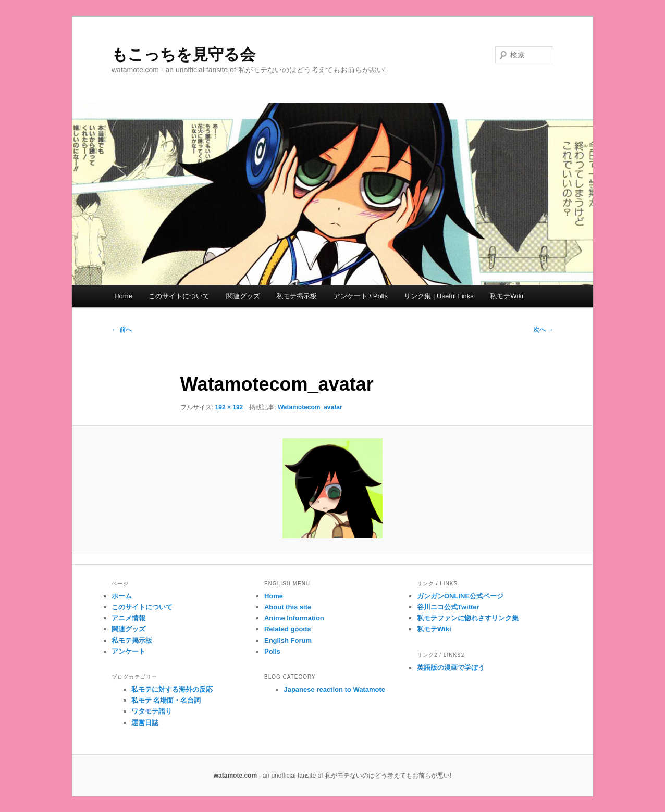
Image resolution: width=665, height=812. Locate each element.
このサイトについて (179, 296)
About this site (288, 607)
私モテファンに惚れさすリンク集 (468, 618)
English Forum (288, 640)
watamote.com (235, 776)
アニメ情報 (128, 618)
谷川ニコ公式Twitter (448, 607)
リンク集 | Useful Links (439, 296)
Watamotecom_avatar (310, 407)
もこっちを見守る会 (183, 54)
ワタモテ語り (152, 711)
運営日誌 (145, 723)
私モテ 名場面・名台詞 (166, 700)
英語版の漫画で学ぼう (451, 667)
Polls (272, 651)
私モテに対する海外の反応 (172, 689)
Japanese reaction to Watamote (334, 689)
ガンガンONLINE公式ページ (460, 596)
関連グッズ (243, 296)
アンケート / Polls (361, 296)
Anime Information (294, 618)
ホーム (122, 596)
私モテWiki (507, 296)
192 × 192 (229, 407)
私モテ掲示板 (297, 296)
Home (123, 296)
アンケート (128, 651)
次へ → (543, 330)
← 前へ (122, 330)
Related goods (288, 629)
